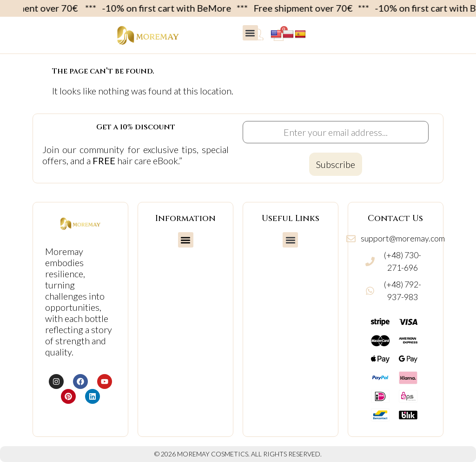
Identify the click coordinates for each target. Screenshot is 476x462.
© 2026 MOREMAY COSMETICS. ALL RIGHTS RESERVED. (238, 454)
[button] (250, 33)
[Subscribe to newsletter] (336, 164)
